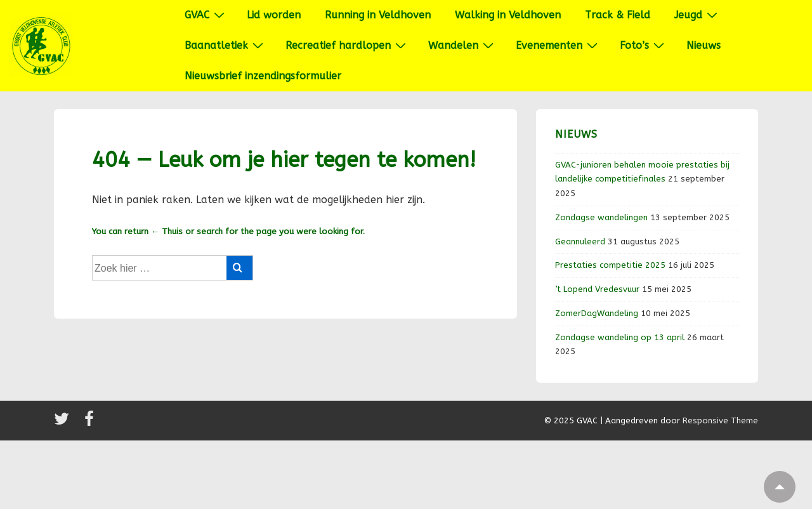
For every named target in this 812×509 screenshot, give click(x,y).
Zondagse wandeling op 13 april (620, 337)
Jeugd (697, 15)
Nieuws (704, 45)
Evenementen (558, 45)
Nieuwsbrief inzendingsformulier (263, 76)
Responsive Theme (720, 420)
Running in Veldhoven (378, 15)
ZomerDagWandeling (597, 313)
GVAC (206, 15)
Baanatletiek (226, 45)
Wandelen (462, 45)
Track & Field (618, 15)
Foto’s (644, 45)
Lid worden (274, 15)
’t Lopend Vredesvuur (597, 289)
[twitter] (64, 423)
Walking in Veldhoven (508, 15)
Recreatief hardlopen (347, 45)
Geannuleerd (580, 241)
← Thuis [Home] (167, 231)
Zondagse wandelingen (601, 217)
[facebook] (91, 423)
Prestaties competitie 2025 (610, 265)
